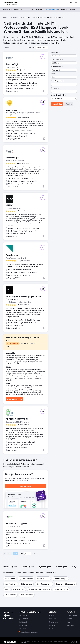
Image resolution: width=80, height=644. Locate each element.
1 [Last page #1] (34, 553)
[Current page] (28, 553)
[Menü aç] (76, 3)
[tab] (10, 567)
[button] (42, 48)
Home (5, 17)
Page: (22, 553)
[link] (71, 3)
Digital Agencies (16, 17)
